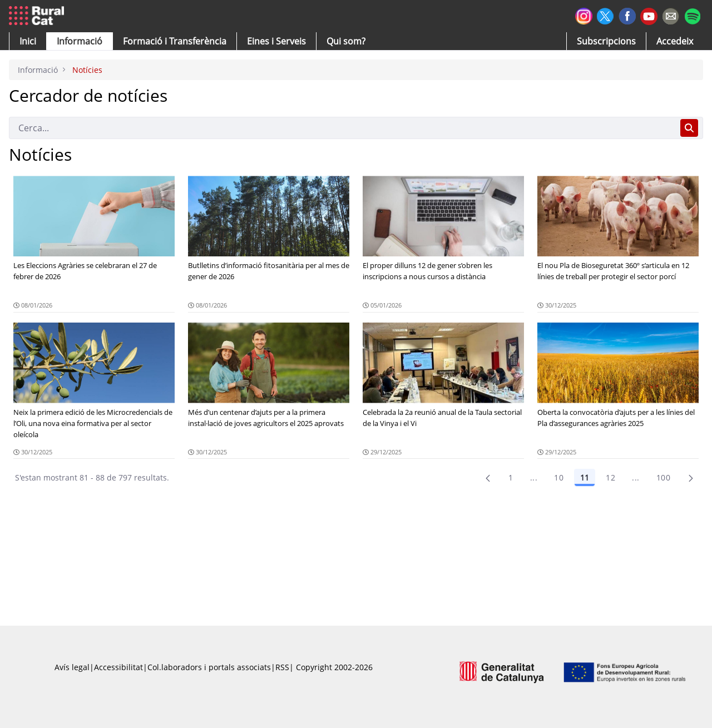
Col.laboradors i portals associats (209, 667)
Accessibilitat (118, 667)
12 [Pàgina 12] (610, 477)
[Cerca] (342, 128)
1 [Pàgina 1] (511, 477)
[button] (28, 41)
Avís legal (72, 667)
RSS (282, 667)
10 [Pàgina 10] (559, 477)
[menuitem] (175, 41)
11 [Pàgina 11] (585, 477)
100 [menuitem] (663, 477)
